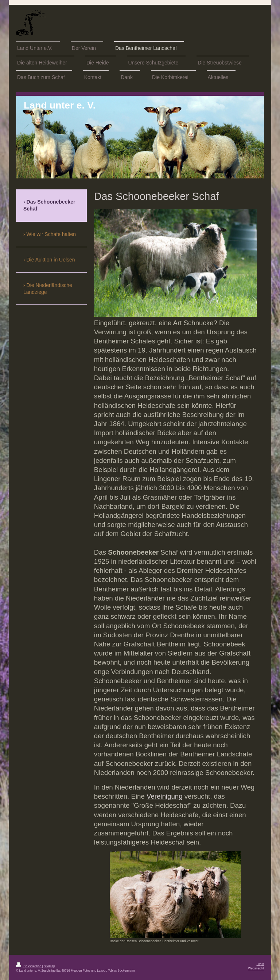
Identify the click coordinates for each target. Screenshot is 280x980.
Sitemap (49, 966)
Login (260, 964)
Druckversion (29, 966)
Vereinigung (165, 796)
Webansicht (256, 968)
